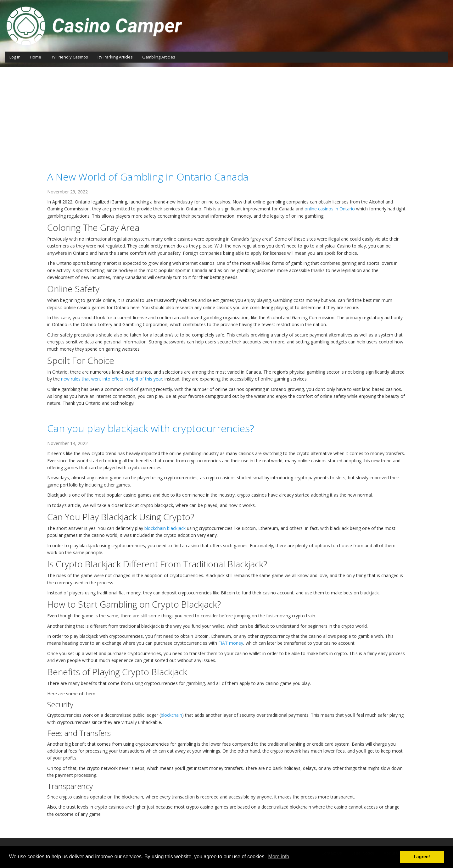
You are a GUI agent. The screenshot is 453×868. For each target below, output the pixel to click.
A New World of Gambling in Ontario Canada (148, 177)
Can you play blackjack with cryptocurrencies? (151, 428)
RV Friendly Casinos (69, 57)
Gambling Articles (159, 57)
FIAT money (231, 643)
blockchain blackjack (165, 528)
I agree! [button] (422, 857)
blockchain (171, 715)
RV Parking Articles (115, 57)
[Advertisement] (226, 114)
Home (36, 57)
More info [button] (279, 857)
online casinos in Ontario (330, 209)
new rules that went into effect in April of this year (112, 379)
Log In (15, 57)
